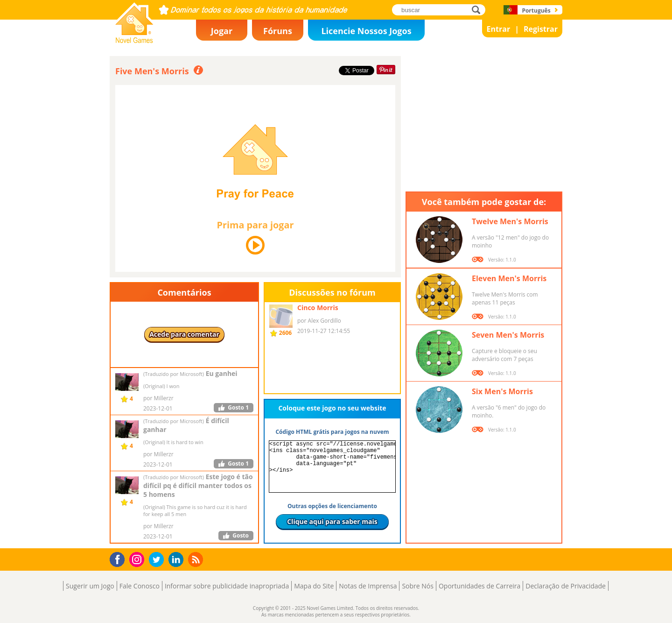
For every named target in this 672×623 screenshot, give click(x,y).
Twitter (158, 560)
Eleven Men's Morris (509, 278)
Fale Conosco (140, 586)
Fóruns (278, 31)
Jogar (222, 31)
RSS (197, 559)
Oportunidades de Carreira (479, 586)
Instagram (138, 559)
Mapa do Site (314, 586)
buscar (479, 10)
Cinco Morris (318, 308)
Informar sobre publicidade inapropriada (227, 586)
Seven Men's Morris (508, 335)
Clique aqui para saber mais (332, 521)
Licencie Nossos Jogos (366, 31)
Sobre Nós (418, 586)
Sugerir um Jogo (90, 586)
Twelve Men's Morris (510, 221)
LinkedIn (178, 560)
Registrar (541, 29)
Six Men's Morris (502, 391)
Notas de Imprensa (368, 586)
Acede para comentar (184, 334)
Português (536, 11)
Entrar (499, 29)
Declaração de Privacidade (566, 586)
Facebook (120, 558)
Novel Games (133, 40)
